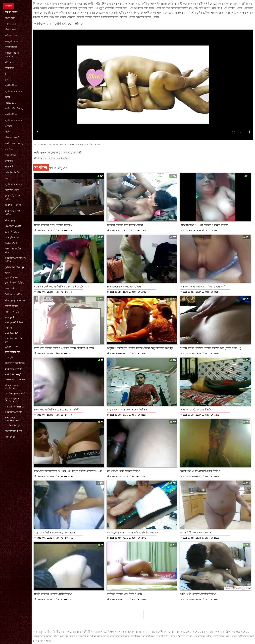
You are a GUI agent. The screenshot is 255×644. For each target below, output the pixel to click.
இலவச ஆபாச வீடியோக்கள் (12, 400)
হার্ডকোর (9, 62)
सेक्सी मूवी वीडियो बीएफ (14, 323)
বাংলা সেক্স (10, 18)
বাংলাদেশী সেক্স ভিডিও (15, 363)
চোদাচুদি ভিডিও (12, 232)
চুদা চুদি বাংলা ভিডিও (15, 283)
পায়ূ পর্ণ (8, 328)
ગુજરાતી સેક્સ (11, 277)
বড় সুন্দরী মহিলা (12, 41)
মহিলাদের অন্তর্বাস (13, 138)
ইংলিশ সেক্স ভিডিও (14, 294)
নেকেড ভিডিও (48, 13)
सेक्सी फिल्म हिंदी (11, 334)
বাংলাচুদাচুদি (11, 437)
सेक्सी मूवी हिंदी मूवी (12, 352)
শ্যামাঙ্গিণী (9, 68)
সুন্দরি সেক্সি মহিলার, (14, 109)
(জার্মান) (8, 132)
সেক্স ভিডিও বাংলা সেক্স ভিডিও (16, 260)
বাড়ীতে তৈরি (11, 103)
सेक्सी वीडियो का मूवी (13, 375)
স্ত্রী (6, 74)
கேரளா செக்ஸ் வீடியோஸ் (12, 386)
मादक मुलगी (10, 317)
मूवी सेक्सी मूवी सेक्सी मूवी (15, 267)
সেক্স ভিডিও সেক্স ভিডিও (13, 198)
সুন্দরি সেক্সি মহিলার (14, 91)
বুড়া (7, 80)
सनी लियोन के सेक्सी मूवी (15, 407)
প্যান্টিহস (9, 149)
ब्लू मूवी (8, 272)
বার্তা (7, 178)
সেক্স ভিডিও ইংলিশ (14, 412)
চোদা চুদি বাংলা (12, 238)
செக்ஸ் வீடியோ (13, 243)
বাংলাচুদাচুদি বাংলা (13, 431)
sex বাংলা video (13, 226)
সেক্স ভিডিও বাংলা (13, 369)
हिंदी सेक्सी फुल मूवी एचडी (15, 393)
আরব (7, 97)
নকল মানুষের (11, 155)
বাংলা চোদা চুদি (12, 312)
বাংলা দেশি (10, 289)
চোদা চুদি (9, 357)
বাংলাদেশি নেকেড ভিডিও (55, 158)
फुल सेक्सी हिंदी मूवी (13, 426)
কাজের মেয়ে (10, 24)
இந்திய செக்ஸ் (12, 347)
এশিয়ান (8, 126)
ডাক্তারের (9, 161)
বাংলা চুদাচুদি (11, 220)
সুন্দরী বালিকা (11, 47)
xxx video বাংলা (13, 205)
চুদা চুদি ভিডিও (12, 306)
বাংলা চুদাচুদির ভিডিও (15, 300)
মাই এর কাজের (12, 35)
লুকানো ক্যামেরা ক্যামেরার (12, 55)
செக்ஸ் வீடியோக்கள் (15, 380)
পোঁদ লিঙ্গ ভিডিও (13, 173)
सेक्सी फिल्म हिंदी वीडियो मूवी (14, 340)
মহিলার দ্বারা (10, 30)
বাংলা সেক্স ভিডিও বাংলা (13, 250)
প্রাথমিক (8, 6)
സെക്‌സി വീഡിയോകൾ (12, 419)
